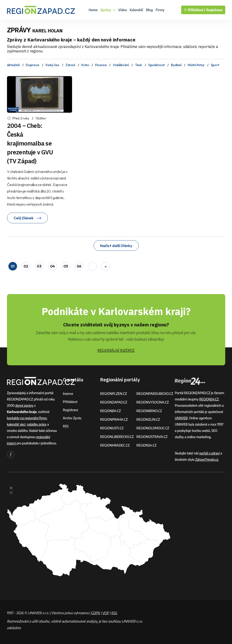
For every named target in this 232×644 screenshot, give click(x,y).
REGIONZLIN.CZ (148, 419)
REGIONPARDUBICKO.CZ (155, 394)
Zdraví (70, 65)
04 (52, 266)
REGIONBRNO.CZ (149, 411)
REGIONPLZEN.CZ (113, 394)
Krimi (85, 65)
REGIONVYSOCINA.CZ (153, 402)
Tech (139, 65)
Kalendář (136, 10)
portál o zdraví (209, 453)
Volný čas (52, 65)
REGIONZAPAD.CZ (114, 402)
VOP (106, 613)
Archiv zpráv (72, 418)
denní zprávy (24, 405)
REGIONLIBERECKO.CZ (117, 437)
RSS (66, 426)
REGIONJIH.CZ (110, 411)
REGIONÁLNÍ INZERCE (116, 350)
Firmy (160, 10)
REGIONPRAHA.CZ (114, 419)
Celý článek (27, 218)
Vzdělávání (121, 65)
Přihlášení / (195, 10)
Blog (149, 10)
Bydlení (176, 65)
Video (123, 10)
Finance (101, 65)
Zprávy (108, 10)
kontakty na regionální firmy (27, 418)
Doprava (32, 65)
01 (13, 266)
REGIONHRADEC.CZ (115, 445)
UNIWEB (181, 418)
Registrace (215, 10)
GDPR (96, 613)
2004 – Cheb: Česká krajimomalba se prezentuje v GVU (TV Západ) (30, 143)
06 (79, 266)
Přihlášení (70, 402)
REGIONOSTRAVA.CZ (152, 437)
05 (66, 266)
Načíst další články (116, 246)
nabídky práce (37, 424)
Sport (215, 65)
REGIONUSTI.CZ (112, 428)
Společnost (156, 65)
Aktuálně (13, 65)
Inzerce (68, 394)
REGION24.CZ (146, 445)
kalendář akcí (16, 424)
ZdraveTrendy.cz (207, 459)
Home (93, 10)
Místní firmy (196, 65)
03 (39, 266)
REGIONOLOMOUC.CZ (153, 428)
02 (26, 266)
